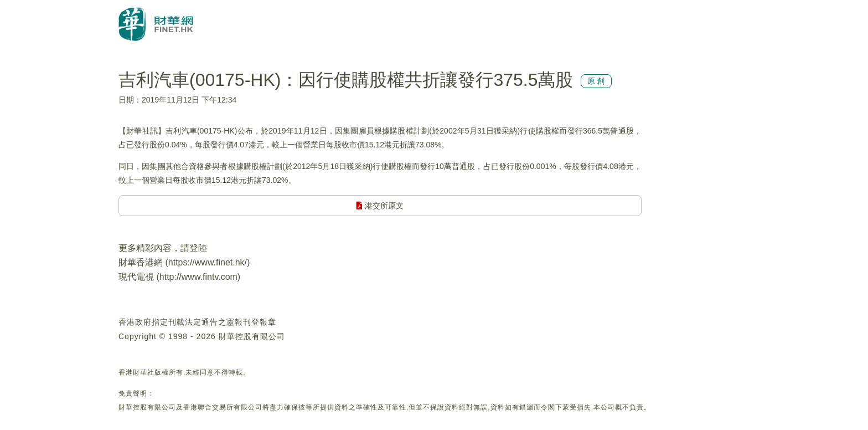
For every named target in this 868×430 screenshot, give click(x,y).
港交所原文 (380, 206)
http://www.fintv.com (198, 277)
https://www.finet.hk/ (208, 262)
